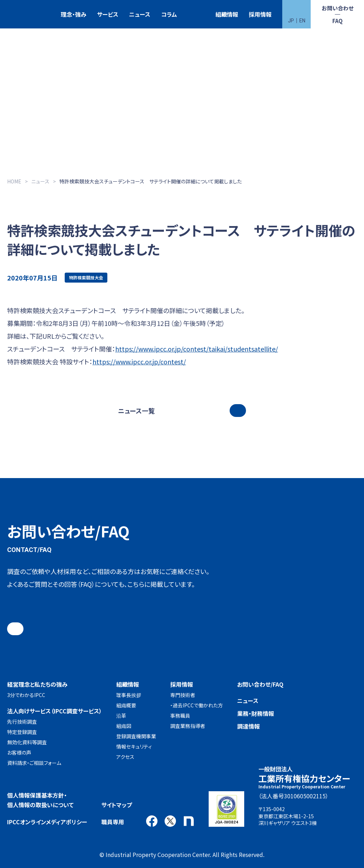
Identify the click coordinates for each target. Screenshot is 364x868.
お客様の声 (19, 752)
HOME (14, 181)
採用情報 (260, 14)
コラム (169, 14)
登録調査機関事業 (136, 736)
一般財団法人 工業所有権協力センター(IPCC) (27, 14)
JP (291, 21)
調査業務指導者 (188, 726)
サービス (108, 14)
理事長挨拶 (129, 695)
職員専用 (113, 822)
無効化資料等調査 (27, 742)
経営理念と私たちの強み (37, 684)
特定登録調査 (22, 732)
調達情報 (248, 726)
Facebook (152, 821)
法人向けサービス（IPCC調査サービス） (55, 711)
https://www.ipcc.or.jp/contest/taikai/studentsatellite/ (197, 349)
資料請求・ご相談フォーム (34, 763)
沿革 (121, 716)
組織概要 (126, 705)
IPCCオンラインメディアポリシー (47, 822)
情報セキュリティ (134, 746)
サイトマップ (117, 805)
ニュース (140, 14)
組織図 (124, 726)
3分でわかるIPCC (26, 695)
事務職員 (180, 716)
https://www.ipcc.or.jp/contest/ (139, 361)
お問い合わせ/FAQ (260, 684)
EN (302, 21)
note (189, 821)
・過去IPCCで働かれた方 (197, 705)
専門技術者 (183, 695)
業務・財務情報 (256, 713)
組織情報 (227, 14)
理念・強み (74, 14)
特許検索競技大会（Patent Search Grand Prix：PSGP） (196, 14)
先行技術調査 (22, 722)
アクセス (125, 757)
